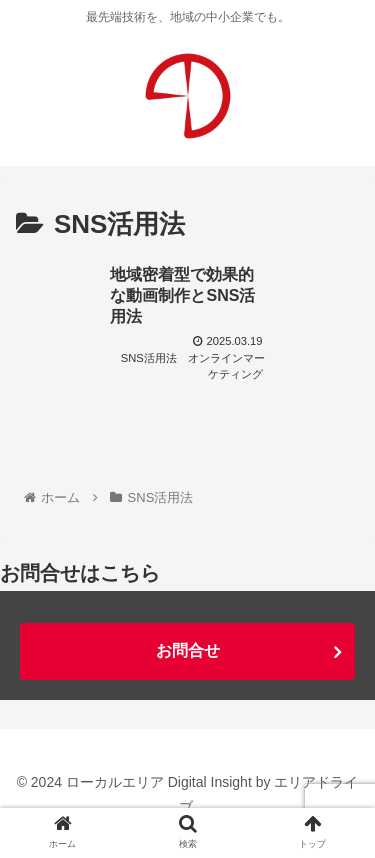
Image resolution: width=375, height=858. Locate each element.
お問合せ (188, 650)
